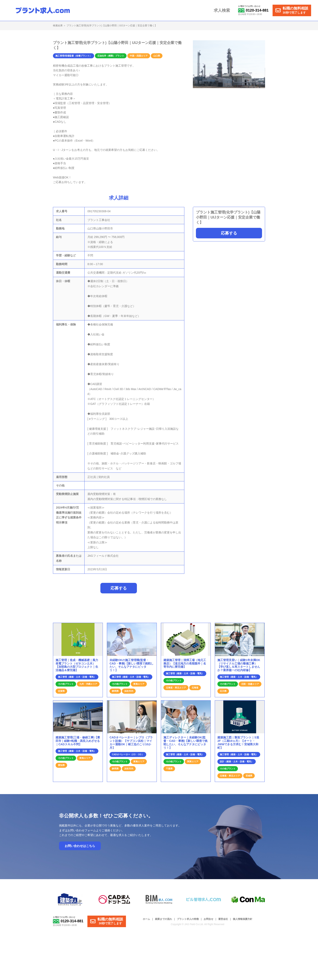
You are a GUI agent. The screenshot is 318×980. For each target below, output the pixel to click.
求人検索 (223, 11)
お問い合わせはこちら (80, 848)
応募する (229, 233)
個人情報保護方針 (243, 921)
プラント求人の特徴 (188, 921)
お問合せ (208, 921)
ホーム (146, 921)
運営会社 (223, 921)
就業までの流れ (163, 921)
